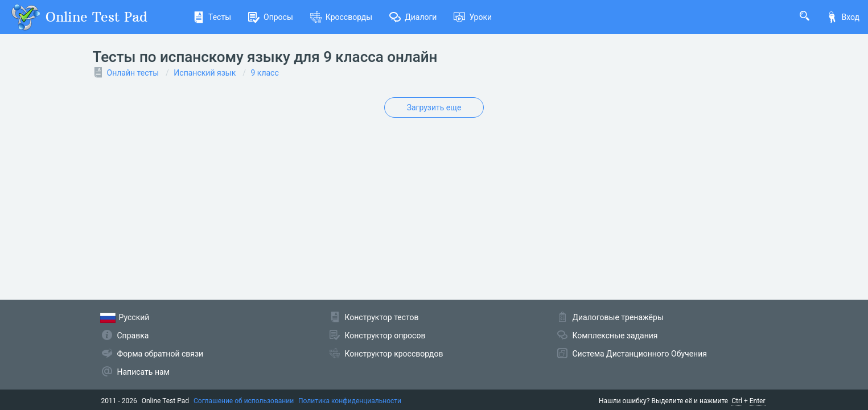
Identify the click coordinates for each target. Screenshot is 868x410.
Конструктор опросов (385, 336)
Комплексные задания (615, 336)
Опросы (271, 17)
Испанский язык (205, 73)
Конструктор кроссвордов (394, 354)
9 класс (264, 73)
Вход (843, 17)
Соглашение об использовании (244, 401)
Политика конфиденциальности (350, 401)
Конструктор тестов (382, 317)
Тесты (212, 17)
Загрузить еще (434, 107)
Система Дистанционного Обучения (640, 354)
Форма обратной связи (161, 354)
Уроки (473, 17)
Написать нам (143, 372)
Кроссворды (341, 17)
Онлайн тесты (133, 73)
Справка (133, 336)
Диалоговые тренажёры (618, 317)
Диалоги (413, 17)
